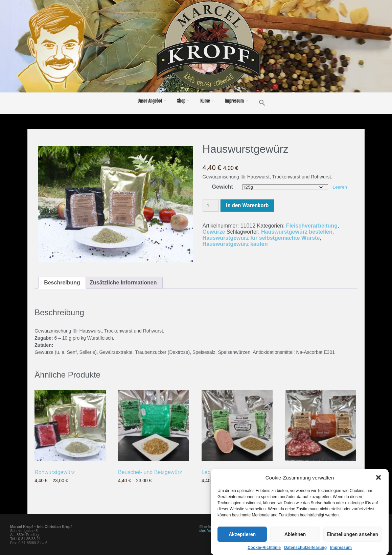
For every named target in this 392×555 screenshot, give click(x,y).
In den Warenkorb (247, 205)
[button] (378, 478)
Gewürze (214, 232)
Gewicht (223, 187)
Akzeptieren (242, 535)
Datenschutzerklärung (305, 549)
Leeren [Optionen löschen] (340, 187)
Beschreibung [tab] (62, 283)
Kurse (205, 101)
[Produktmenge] (211, 205)
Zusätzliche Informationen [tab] (123, 283)
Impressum (341, 549)
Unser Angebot (150, 101)
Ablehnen (295, 535)
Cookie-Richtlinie (264, 549)
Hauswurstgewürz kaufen (235, 244)
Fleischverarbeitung (312, 226)
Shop (181, 101)
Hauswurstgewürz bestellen (297, 232)
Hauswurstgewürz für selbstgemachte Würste (261, 238)
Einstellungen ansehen (353, 535)
